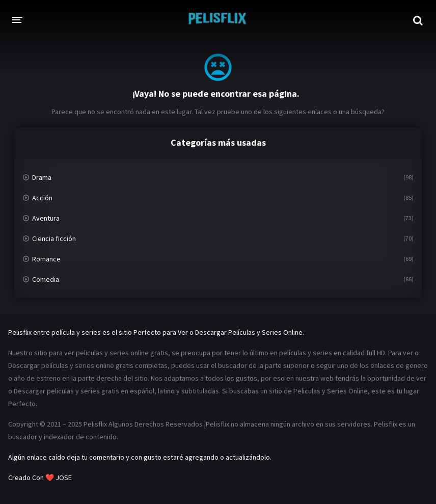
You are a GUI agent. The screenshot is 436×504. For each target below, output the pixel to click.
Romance (46, 259)
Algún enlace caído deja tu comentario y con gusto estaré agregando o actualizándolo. (140, 457)
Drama (42, 177)
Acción (42, 198)
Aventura (46, 218)
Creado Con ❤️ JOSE (41, 478)
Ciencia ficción (54, 238)
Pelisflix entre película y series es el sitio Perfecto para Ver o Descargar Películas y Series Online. (156, 332)
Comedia (46, 279)
